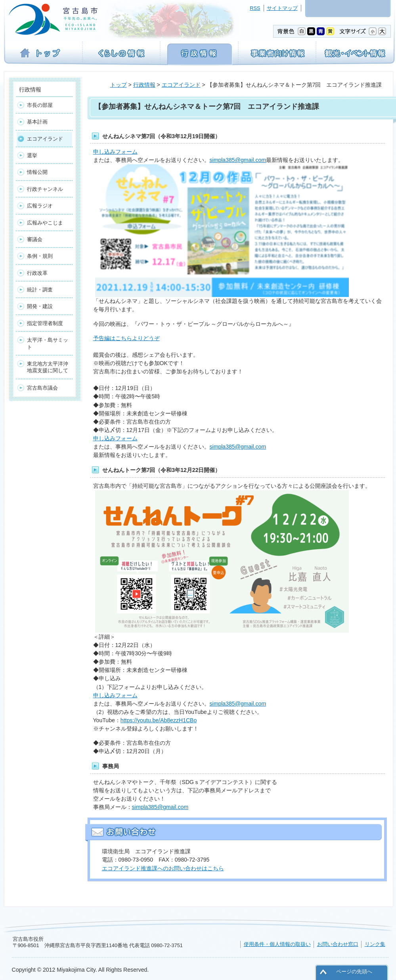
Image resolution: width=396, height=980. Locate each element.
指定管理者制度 (45, 323)
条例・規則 (40, 256)
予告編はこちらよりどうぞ (126, 338)
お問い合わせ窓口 (338, 944)
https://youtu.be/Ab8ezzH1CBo (159, 720)
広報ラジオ (40, 206)
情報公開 (37, 172)
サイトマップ (282, 8)
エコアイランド (181, 85)
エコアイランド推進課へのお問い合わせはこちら (163, 868)
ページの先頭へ (354, 971)
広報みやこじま (45, 223)
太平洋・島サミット (48, 343)
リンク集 (375, 944)
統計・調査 (40, 290)
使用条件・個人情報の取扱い (277, 944)
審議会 (35, 239)
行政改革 (37, 273)
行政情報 (144, 85)
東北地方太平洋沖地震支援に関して (48, 367)
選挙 (32, 155)
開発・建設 (40, 306)
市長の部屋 (40, 105)
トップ (119, 85)
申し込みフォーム (115, 152)
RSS (255, 8)
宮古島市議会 (42, 388)
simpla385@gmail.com (238, 160)
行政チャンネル (45, 189)
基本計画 (37, 122)
